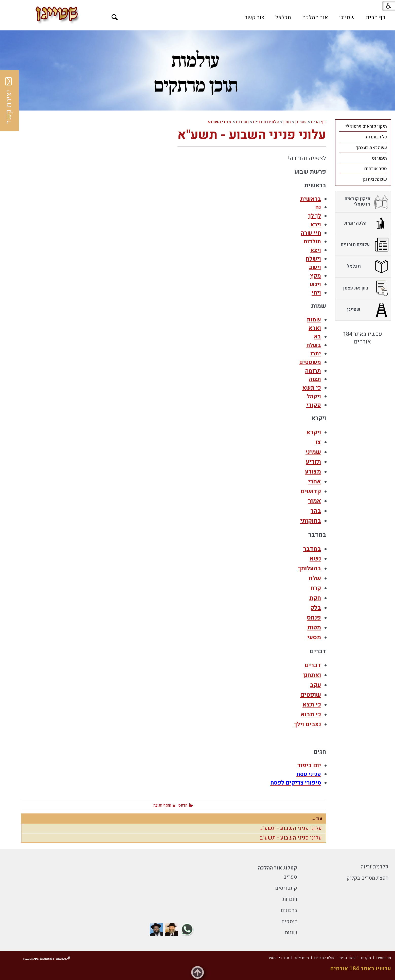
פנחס (314, 618)
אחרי (315, 482)
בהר (316, 511)
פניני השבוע (220, 122)
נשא (315, 559)
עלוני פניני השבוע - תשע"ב (291, 838)
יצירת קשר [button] (9, 101)
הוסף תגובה (162, 805)
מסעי (314, 637)
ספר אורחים (375, 169)
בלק (316, 608)
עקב (316, 685)
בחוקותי (311, 521)
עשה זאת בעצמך (371, 148)
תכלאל (283, 17)
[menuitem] (376, 17)
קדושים (311, 491)
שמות (314, 320)
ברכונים (289, 910)
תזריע (313, 462)
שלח (315, 578)
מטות (314, 628)
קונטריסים (286, 888)
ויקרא (314, 432)
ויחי (316, 293)
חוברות (290, 899)
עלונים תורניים (266, 122)
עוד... (317, 819)
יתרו (316, 354)
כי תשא (312, 388)
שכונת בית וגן (375, 179)
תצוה (315, 379)
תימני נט (379, 158)
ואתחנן (312, 675)
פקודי (314, 405)
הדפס (183, 805)
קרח (316, 588)
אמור (315, 501)
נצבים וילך (307, 724)
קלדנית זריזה (375, 867)
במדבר (312, 549)
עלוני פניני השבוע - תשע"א (252, 135)
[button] (115, 17)
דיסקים (289, 922)
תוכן (287, 122)
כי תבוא (311, 714)
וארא (315, 328)
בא (317, 337)
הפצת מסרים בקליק (367, 878)
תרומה (313, 371)
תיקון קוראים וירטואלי (366, 126)
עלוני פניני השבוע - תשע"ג (291, 828)
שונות (291, 933)
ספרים (290, 877)
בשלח (314, 345)
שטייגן (347, 17)
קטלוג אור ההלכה (277, 868)
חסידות (242, 122)
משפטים (310, 362)
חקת (315, 598)
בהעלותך (309, 568)
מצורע (313, 472)
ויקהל (314, 396)
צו (318, 442)
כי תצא (312, 705)
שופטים (311, 695)
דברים (313, 665)
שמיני (313, 452)
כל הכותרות (376, 137)
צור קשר (254, 17)
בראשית (311, 199)
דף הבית (376, 17)
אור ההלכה (315, 17)
